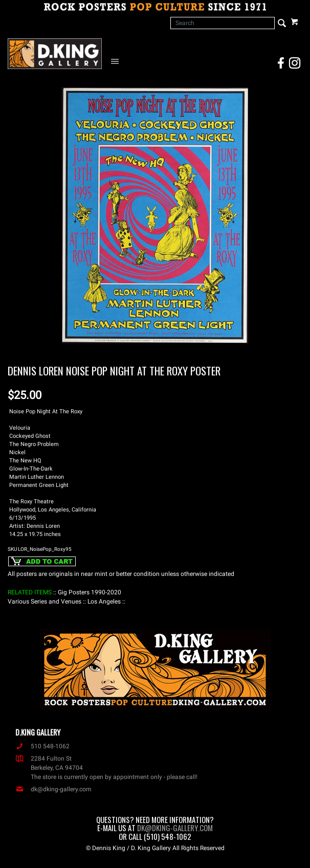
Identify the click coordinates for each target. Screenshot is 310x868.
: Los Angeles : (104, 602)
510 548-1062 (42, 746)
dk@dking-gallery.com (53, 789)
